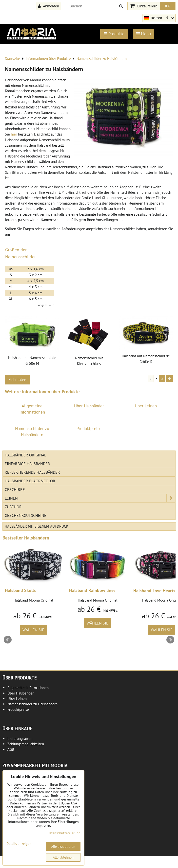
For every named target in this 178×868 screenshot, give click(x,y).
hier (14, 134)
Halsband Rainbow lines (92, 590)
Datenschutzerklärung (64, 833)
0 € (168, 6)
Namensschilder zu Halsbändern (32, 704)
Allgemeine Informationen (28, 688)
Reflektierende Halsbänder (32, 472)
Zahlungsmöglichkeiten (26, 744)
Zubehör (13, 507)
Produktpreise (18, 709)
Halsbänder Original (25, 455)
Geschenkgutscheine (26, 515)
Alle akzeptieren (63, 847)
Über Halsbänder (20, 693)
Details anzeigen (19, 844)
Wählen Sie (33, 630)
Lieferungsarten (20, 738)
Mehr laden (17, 380)
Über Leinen (17, 699)
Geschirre (15, 489)
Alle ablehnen (63, 857)
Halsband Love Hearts (154, 591)
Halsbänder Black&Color (30, 481)
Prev (8, 640)
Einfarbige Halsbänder (27, 464)
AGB (11, 749)
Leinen (90, 498)
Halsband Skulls (20, 590)
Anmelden (49, 6)
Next (170, 640)
